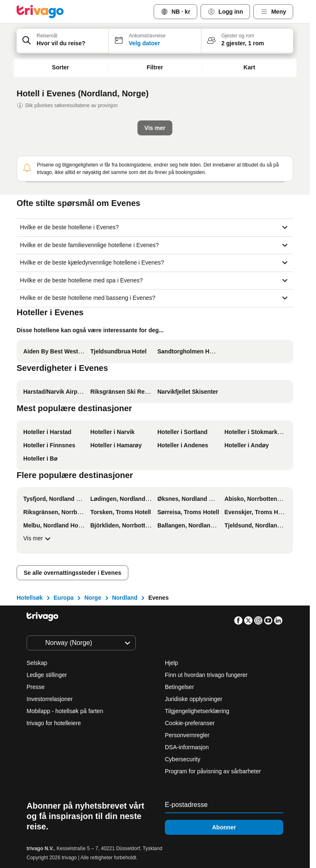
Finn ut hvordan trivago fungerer (206, 675)
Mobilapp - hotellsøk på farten (65, 711)
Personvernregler (187, 735)
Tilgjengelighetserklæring (197, 711)
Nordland (125, 598)
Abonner (224, 827)
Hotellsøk (30, 598)
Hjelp (171, 663)
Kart (249, 67)
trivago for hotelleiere (54, 723)
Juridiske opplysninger (194, 699)
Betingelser (179, 687)
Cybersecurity (183, 759)
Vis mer (38, 539)
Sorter (60, 67)
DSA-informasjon (187, 747)
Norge (93, 598)
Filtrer (155, 67)
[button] (63, 41)
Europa (64, 598)
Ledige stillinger (47, 675)
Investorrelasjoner (50, 699)
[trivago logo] (40, 12)
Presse (36, 687)
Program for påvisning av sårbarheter (213, 771)
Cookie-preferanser (191, 723)
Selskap (37, 663)
